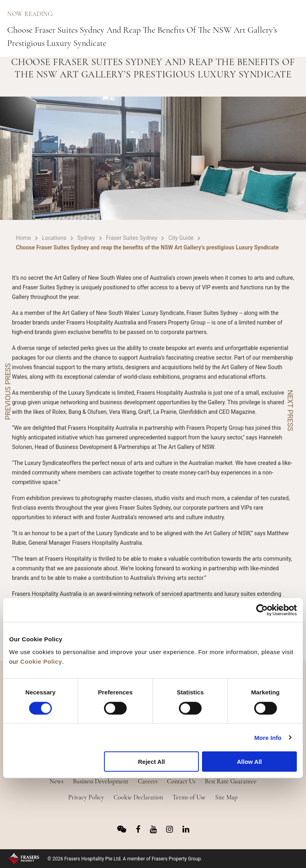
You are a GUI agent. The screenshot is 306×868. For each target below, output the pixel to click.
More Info (268, 737)
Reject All (151, 762)
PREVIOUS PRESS (8, 391)
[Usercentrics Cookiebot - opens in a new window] (262, 610)
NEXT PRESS (290, 410)
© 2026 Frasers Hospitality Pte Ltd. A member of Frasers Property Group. (125, 859)
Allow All (249, 762)
